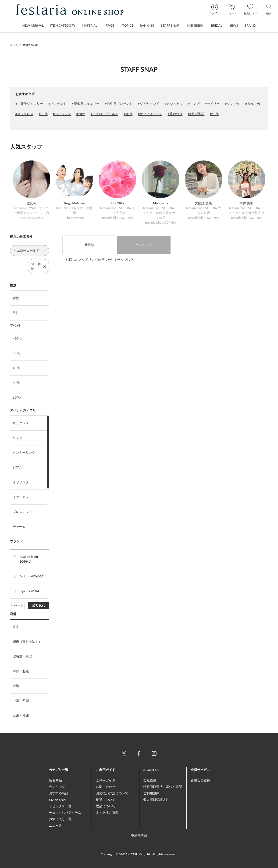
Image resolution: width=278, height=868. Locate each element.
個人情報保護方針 (156, 800)
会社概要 (150, 780)
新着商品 (55, 780)
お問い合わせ (106, 787)
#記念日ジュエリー (86, 104)
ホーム (14, 45)
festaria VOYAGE (32, 576)
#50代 (214, 114)
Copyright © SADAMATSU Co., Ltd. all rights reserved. (139, 854)
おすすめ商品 (59, 793)
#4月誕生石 (196, 114)
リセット (17, 606)
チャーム (19, 526)
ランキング (144, 245)
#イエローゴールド (104, 114)
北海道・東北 (22, 656)
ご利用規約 (151, 793)
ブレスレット (22, 512)
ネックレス (21, 423)
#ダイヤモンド (149, 104)
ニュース (55, 825)
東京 (16, 627)
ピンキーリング (24, 453)
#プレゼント (57, 104)
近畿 (16, 686)
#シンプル (232, 104)
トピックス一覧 (60, 806)
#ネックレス (24, 114)
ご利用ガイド (106, 780)
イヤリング (21, 482)
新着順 (89, 245)
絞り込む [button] (39, 606)
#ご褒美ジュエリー (29, 104)
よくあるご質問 (107, 812)
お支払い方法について (112, 793)
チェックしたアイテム (65, 812)
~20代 (17, 338)
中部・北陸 (21, 671)
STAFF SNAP (30, 45)
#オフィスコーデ (150, 114)
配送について (106, 800)
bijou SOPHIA (29, 591)
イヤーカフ (21, 497)
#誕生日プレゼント (119, 104)
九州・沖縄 (21, 715)
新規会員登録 (200, 780)
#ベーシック (62, 114)
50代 (16, 383)
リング (17, 438)
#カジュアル (174, 104)
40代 (16, 368)
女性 (16, 298)
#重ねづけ (175, 114)
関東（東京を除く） (27, 642)
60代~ (17, 397)
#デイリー (212, 104)
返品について (106, 806)
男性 (16, 313)
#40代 (128, 114)
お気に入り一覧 (60, 819)
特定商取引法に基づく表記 (163, 787)
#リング (194, 104)
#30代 (43, 114)
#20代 (81, 114)
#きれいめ (253, 104)
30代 (16, 353)
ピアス (17, 467)
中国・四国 (21, 701)
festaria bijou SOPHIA (29, 559)
